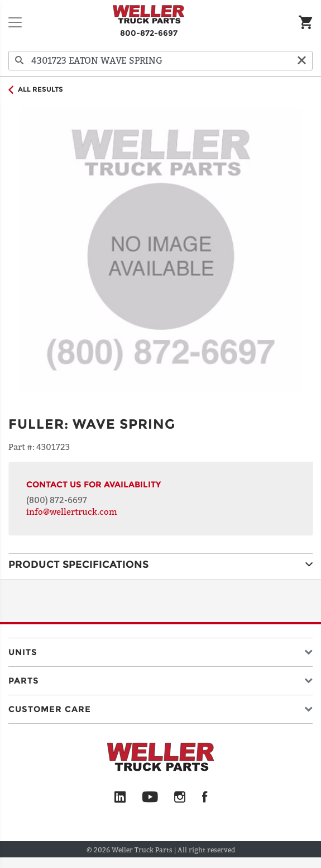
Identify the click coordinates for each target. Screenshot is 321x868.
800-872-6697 (149, 33)
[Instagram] (180, 798)
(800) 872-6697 (57, 500)
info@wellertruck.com (72, 511)
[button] (160, 650)
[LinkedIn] (120, 798)
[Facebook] (205, 798)
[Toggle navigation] (15, 22)
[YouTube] (150, 798)
